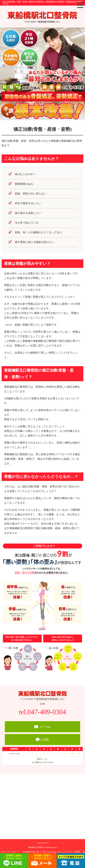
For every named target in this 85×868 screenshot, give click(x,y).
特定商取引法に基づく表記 (35, 852)
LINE (42, 740)
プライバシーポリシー (10, 852)
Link (42, 704)
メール (42, 727)
